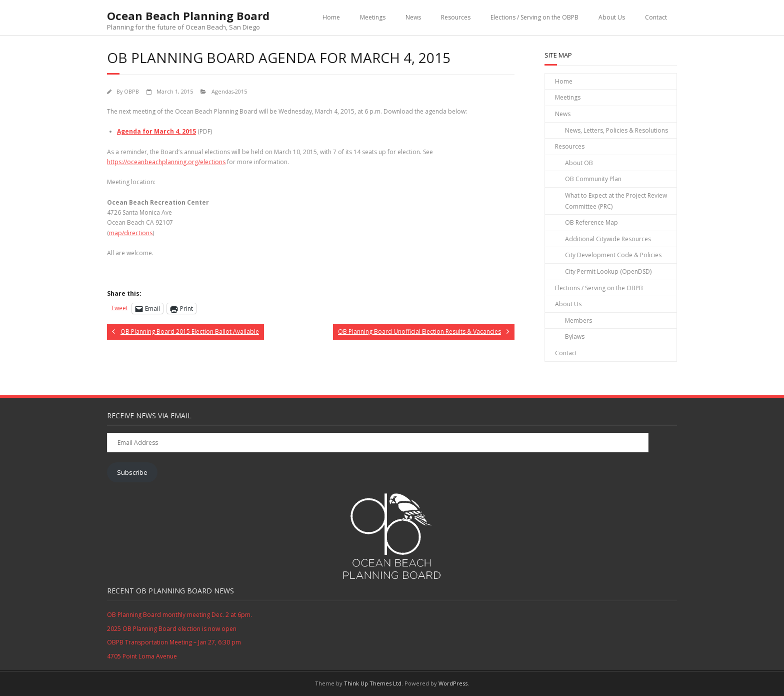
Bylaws (575, 336)
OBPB (131, 91)
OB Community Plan (593, 179)
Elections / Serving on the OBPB (534, 17)
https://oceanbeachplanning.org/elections (166, 162)
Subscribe (132, 472)
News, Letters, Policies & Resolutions (616, 130)
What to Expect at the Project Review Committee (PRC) (616, 201)
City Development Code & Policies (613, 255)
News (413, 17)
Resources (456, 17)
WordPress (453, 683)
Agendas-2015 (229, 91)
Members (578, 320)
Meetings (373, 17)
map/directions (131, 233)
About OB (579, 163)
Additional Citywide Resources (608, 239)
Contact (656, 17)
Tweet (119, 308)
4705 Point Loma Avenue (142, 656)
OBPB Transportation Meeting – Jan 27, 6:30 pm (174, 642)
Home (331, 17)
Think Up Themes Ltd (373, 683)
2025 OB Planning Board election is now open (172, 629)
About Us (612, 17)
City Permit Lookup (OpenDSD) (608, 271)
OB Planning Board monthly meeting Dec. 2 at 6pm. (179, 615)
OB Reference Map (591, 222)
